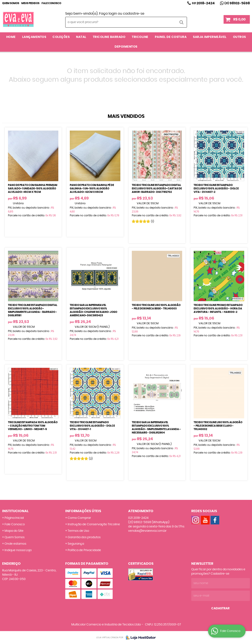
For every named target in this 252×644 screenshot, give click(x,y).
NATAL (81, 37)
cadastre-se (134, 14)
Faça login (108, 14)
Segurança (76, 544)
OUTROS (240, 37)
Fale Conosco (51, 3)
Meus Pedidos (30, 3)
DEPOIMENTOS (126, 47)
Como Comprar (79, 518)
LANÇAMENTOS (34, 37)
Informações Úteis (83, 511)
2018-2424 (203, 3)
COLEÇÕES (61, 37)
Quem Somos (11, 3)
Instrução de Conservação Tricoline (94, 524)
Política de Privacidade (84, 550)
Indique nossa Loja (18, 550)
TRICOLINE (140, 37)
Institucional (15, 511)
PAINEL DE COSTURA (171, 37)
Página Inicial (14, 518)
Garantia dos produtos (84, 537)
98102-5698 (237, 3)
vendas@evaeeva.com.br (147, 531)
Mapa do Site (14, 531)
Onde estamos (15, 544)
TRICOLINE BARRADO (109, 37)
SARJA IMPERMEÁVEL (210, 37)
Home (11, 37)
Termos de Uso (78, 531)
